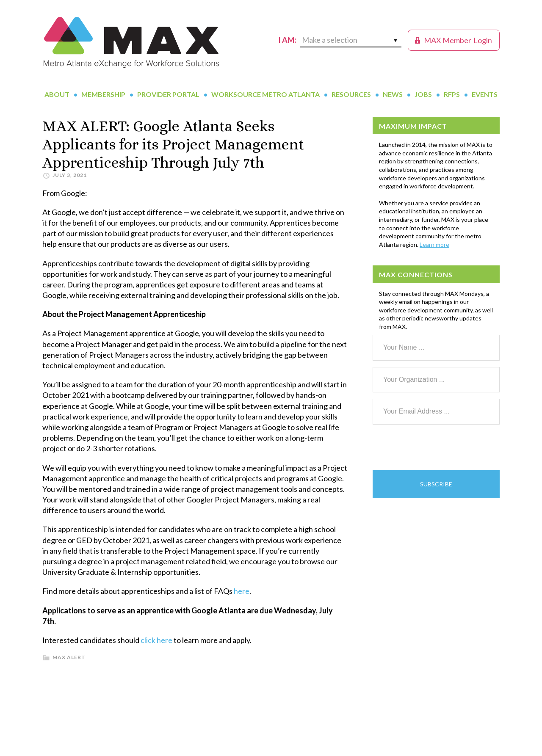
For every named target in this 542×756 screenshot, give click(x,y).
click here (156, 640)
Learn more (434, 244)
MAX (131, 42)
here (242, 591)
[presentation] (437, 447)
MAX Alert (69, 657)
